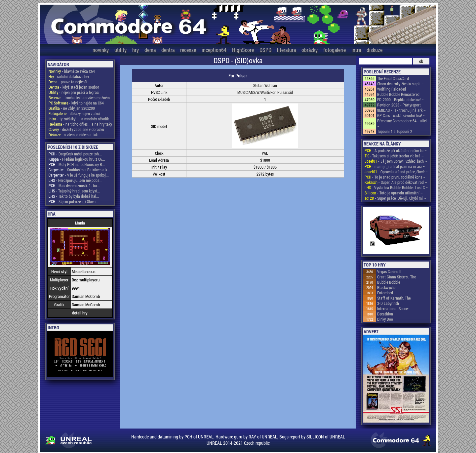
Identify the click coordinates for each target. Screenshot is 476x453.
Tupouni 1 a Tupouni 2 (395, 131)
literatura (286, 50)
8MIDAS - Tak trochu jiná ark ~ (401, 110)
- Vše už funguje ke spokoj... (79, 175)
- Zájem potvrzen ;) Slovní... (74, 201)
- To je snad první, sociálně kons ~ (395, 177)
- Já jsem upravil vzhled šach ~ (396, 161)
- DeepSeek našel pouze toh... (75, 154)
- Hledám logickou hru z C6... (77, 159)
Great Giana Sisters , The (397, 277)
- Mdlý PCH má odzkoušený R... (77, 164)
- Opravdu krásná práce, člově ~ (396, 172)
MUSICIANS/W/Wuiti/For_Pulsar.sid (265, 92)
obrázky (310, 50)
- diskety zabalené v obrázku (76, 129)
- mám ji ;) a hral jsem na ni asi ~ (395, 166)
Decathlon (385, 314)
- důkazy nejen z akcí (74, 113)
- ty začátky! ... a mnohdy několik (79, 119)
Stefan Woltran (265, 85)
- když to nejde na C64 (76, 103)
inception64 (214, 50)
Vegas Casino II (389, 271)
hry (136, 50)
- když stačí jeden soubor (74, 87)
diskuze (375, 50)
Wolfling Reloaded (392, 89)
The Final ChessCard (393, 78)
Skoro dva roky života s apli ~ (400, 84)
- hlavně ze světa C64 (72, 71)
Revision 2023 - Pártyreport (399, 105)
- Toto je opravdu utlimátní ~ (394, 193)
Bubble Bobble (389, 282)
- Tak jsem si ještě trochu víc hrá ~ (394, 156)
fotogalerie (335, 50)
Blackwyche (386, 287)
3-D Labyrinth (388, 303)
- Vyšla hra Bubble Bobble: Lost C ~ (396, 187)
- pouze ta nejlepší (68, 82)
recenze (188, 50)
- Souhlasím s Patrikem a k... (79, 170)
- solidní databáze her (69, 76)
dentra (168, 50)
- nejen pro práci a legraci (74, 92)
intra (356, 50)
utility (120, 50)
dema (150, 50)
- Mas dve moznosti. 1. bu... (74, 185)
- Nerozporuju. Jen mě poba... (76, 180)
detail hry (80, 313)
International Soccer (393, 309)
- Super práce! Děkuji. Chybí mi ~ (395, 198)
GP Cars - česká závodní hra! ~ (401, 115)
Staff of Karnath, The (394, 298)
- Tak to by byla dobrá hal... (74, 196)
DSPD (265, 50)
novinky (101, 50)
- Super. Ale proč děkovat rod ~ (396, 182)
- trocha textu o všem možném (79, 98)
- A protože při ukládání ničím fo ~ (396, 150)
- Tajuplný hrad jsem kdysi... (74, 191)
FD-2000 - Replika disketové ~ (401, 100)
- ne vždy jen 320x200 (72, 108)
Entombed (385, 293)
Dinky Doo (385, 319)
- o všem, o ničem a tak (73, 135)
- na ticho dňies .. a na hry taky (80, 124)
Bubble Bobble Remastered (398, 94)
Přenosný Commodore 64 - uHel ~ (402, 123)
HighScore (243, 50)
